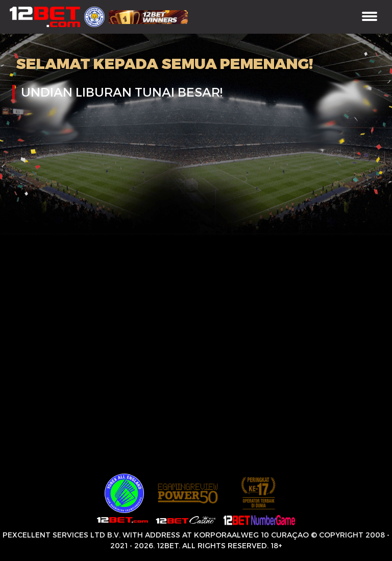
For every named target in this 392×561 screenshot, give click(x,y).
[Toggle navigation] (370, 17)
